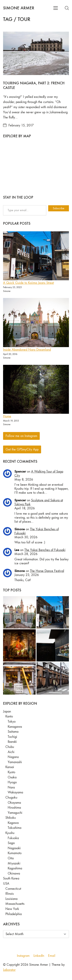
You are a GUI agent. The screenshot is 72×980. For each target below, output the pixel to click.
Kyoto (11, 772)
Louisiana (11, 899)
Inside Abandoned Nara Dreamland (27, 350)
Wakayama (15, 792)
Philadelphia (14, 914)
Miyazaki (14, 863)
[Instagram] (23, 956)
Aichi (11, 752)
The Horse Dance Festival (47, 571)
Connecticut (13, 889)
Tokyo (12, 722)
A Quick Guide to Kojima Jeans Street (29, 283)
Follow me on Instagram (21, 436)
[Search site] (67, 8)
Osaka (12, 777)
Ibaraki (12, 742)
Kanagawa (15, 727)
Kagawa (13, 823)
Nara (11, 787)
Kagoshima (15, 868)
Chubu (10, 747)
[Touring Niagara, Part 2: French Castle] (36, 53)
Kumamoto (15, 853)
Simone (20, 529)
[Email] (52, 956)
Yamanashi (15, 762)
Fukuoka (13, 838)
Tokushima (14, 828)
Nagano (13, 757)
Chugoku (11, 797)
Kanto (9, 716)
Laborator (9, 970)
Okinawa (14, 873)
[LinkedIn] (39, 956)
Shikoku (11, 818)
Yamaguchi (15, 813)
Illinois (10, 894)
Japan (7, 711)
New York (12, 909)
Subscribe (59, 208)
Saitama (13, 732)
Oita (11, 858)
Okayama (14, 803)
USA (6, 884)
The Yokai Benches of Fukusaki (45, 550)
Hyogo (12, 782)
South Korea (11, 878)
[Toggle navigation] (56, 8)
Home (7, 416)
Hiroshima (14, 808)
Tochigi (12, 737)
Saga (11, 843)
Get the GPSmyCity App (22, 449)
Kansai (10, 767)
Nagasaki (14, 848)
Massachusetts (15, 904)
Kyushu (10, 833)
